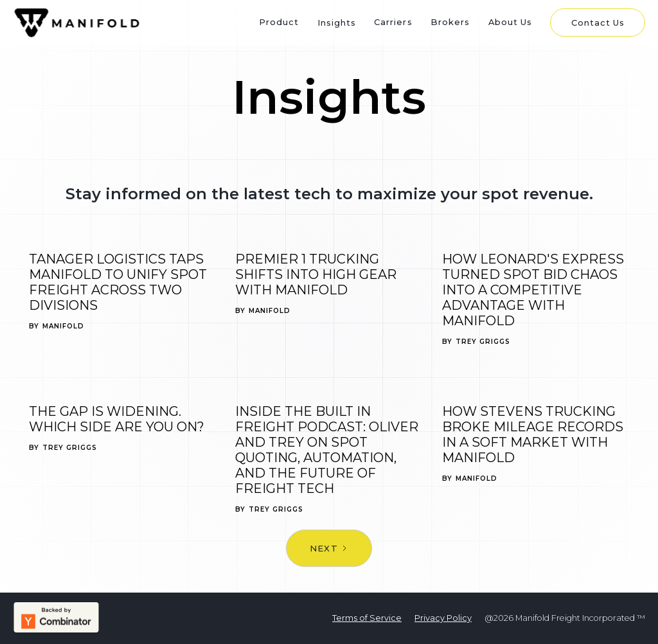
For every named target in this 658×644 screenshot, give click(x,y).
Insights (337, 22)
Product (279, 22)
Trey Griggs (483, 342)
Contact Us (598, 22)
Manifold (63, 326)
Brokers (450, 22)
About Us (510, 22)
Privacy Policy (443, 618)
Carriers (393, 22)
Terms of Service (367, 618)
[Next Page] (329, 548)
